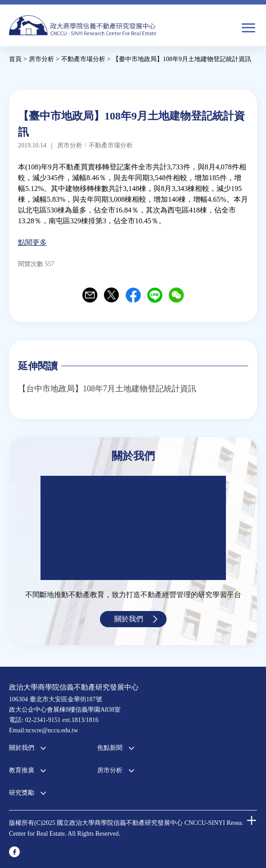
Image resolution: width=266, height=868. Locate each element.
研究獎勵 (22, 793)
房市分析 (110, 770)
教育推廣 (22, 770)
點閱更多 (32, 242)
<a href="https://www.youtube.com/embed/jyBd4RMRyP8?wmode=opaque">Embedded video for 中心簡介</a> (133, 528)
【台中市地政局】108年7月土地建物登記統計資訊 (107, 389)
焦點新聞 (110, 748)
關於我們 (129, 619)
